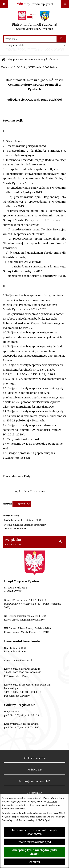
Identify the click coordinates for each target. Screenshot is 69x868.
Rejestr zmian (34, 793)
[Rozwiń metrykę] (22, 504)
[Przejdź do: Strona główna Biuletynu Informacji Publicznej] (4, 60)
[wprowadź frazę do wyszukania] (30, 39)
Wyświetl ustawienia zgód (35, 842)
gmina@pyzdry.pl (22, 660)
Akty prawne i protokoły (21, 59)
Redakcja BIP (35, 770)
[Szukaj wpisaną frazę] (61, 39)
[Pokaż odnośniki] (4, 4)
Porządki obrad (47, 59)
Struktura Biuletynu (35, 758)
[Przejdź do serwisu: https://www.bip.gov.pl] (35, 4)
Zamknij (35, 862)
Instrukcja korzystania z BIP (34, 781)
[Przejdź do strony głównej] (34, 21)
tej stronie (52, 802)
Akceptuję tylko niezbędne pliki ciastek (34, 852)
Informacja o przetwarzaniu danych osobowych (35, 832)
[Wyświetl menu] (65, 4)
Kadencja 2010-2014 (13, 67)
